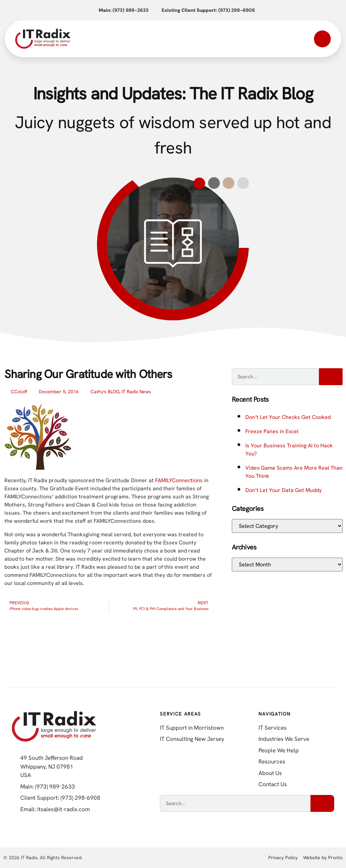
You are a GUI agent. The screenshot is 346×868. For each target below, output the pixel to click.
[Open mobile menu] (322, 39)
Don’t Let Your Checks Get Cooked (288, 417)
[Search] (331, 377)
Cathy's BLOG (105, 392)
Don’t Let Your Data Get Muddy (283, 490)
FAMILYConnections (180, 480)
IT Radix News (136, 392)
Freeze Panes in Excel (272, 431)
